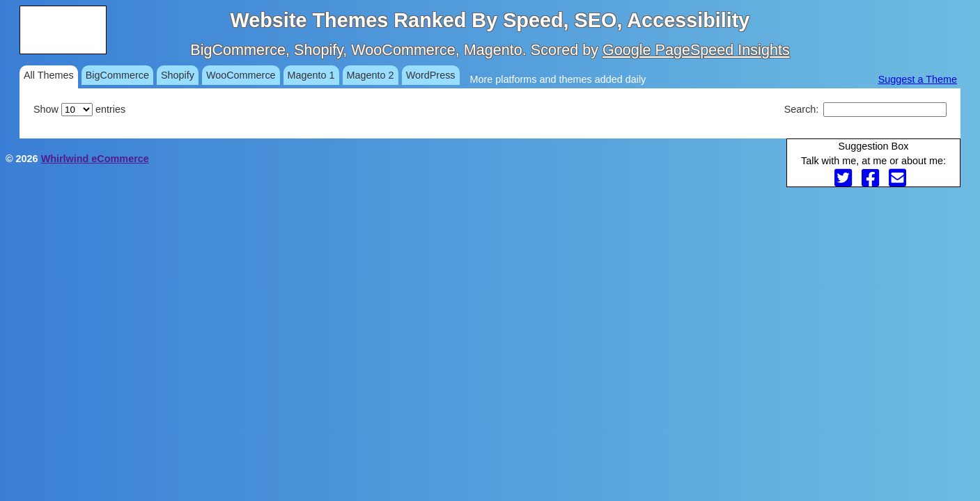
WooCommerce (241, 75)
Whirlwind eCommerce (95, 159)
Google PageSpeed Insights (696, 50)
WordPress (431, 75)
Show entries (79, 109)
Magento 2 (371, 75)
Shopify (178, 75)
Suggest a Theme (918, 79)
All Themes (49, 75)
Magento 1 (311, 75)
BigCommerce (117, 75)
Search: (865, 109)
